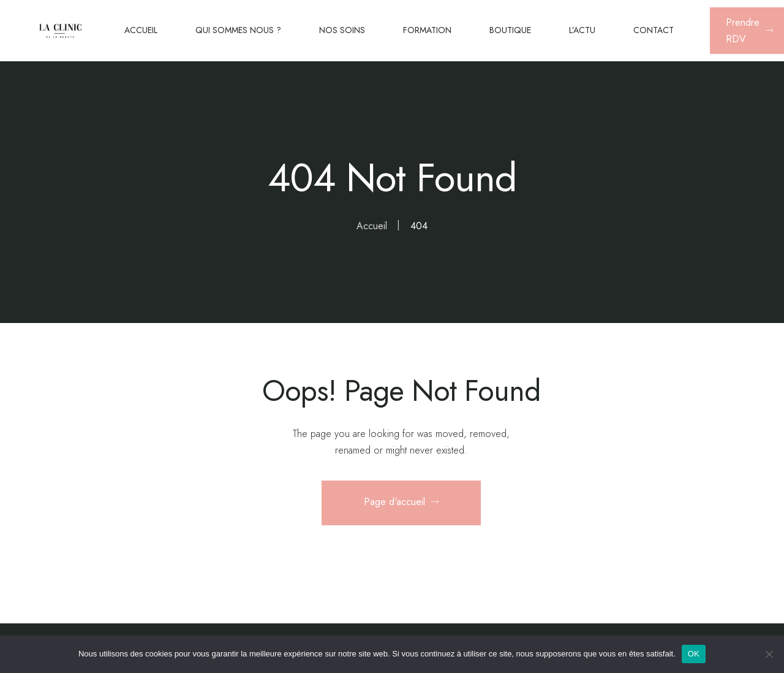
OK (694, 654)
